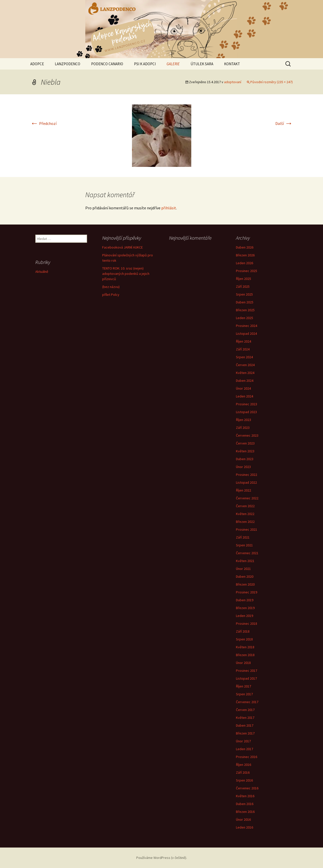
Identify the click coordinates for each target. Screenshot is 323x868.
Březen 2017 (245, 733)
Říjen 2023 (244, 420)
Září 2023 (243, 428)
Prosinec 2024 (247, 326)
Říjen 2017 (244, 686)
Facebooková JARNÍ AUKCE (123, 247)
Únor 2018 (243, 663)
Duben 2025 (245, 302)
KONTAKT (232, 64)
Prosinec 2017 (247, 671)
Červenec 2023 (247, 435)
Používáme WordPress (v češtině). (162, 858)
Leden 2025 (245, 318)
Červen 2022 (245, 506)
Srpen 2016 (244, 780)
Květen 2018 (245, 647)
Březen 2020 (245, 584)
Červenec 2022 (247, 498)
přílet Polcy (111, 295)
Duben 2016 (245, 804)
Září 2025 (243, 286)
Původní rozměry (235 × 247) (272, 82)
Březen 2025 (245, 310)
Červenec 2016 (247, 788)
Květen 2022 (245, 514)
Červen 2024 (245, 365)
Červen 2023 (245, 443)
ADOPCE (37, 64)
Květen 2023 (245, 451)
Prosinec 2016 (247, 757)
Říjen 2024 (244, 341)
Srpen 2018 (244, 639)
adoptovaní (233, 82)
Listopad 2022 (246, 482)
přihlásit (169, 208)
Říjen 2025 (244, 279)
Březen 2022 (245, 522)
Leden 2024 (245, 396)
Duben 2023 (245, 459)
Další (284, 123)
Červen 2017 (245, 710)
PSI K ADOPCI (145, 64)
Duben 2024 (245, 381)
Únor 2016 (243, 819)
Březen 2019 (245, 608)
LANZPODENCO (68, 64)
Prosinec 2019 (247, 592)
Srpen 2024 (244, 357)
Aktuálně (42, 272)
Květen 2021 (245, 561)
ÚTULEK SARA (202, 64)
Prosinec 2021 (247, 529)
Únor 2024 (243, 388)
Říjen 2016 (244, 765)
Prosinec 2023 (247, 404)
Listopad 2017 (246, 678)
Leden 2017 (245, 749)
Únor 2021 (243, 569)
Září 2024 (243, 349)
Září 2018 (243, 631)
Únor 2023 (243, 467)
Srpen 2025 (244, 294)
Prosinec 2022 (247, 475)
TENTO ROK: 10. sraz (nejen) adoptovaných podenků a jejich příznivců (126, 274)
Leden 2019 (245, 616)
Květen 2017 (245, 718)
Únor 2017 (243, 741)
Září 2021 (243, 537)
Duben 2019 (245, 600)
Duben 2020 (245, 576)
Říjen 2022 (244, 490)
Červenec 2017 (247, 702)
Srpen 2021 (244, 545)
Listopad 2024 (246, 333)
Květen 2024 (245, 373)
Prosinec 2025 (247, 271)
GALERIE (173, 64)
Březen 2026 (245, 255)
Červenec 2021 (247, 553)
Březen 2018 (245, 655)
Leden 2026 (245, 263)
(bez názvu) (111, 287)
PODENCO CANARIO (107, 64)
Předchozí (43, 123)
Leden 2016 (245, 827)
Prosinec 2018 (247, 624)
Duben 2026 (245, 247)
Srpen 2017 (244, 694)
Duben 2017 (245, 725)
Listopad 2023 (246, 412)
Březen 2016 (245, 812)
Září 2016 (243, 772)
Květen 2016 (245, 796)
